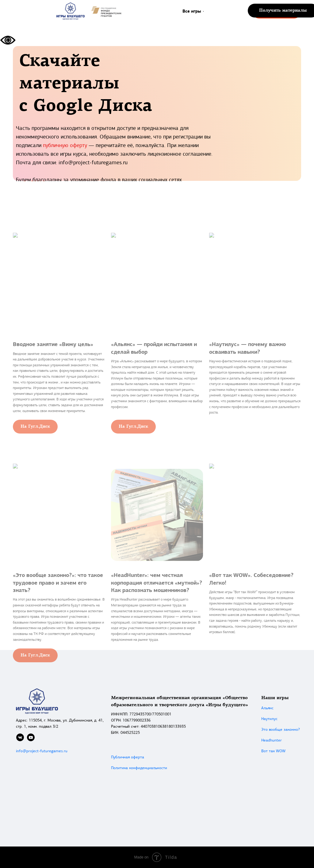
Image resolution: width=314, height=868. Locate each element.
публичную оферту (65, 146)
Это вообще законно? (281, 730)
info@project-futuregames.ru (42, 751)
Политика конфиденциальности (139, 768)
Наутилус (269, 719)
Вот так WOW (273, 751)
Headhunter (272, 740)
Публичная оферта (128, 757)
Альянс (267, 708)
